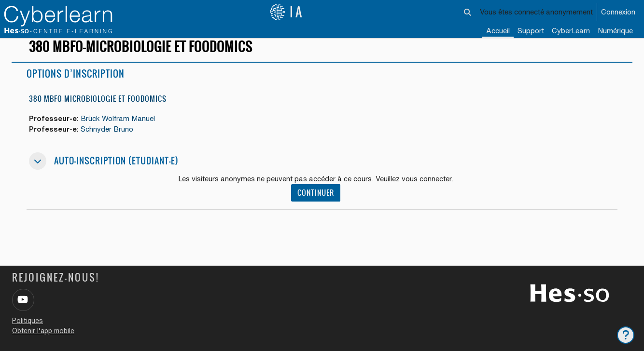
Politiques (28, 321)
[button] (468, 12)
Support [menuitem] (531, 31)
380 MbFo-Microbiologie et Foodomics (98, 107)
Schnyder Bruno (108, 138)
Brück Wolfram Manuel (119, 127)
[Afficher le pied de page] (626, 335)
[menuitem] (571, 31)
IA (287, 12)
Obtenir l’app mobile (43, 331)
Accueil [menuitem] (498, 31)
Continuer (316, 202)
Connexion (618, 12)
